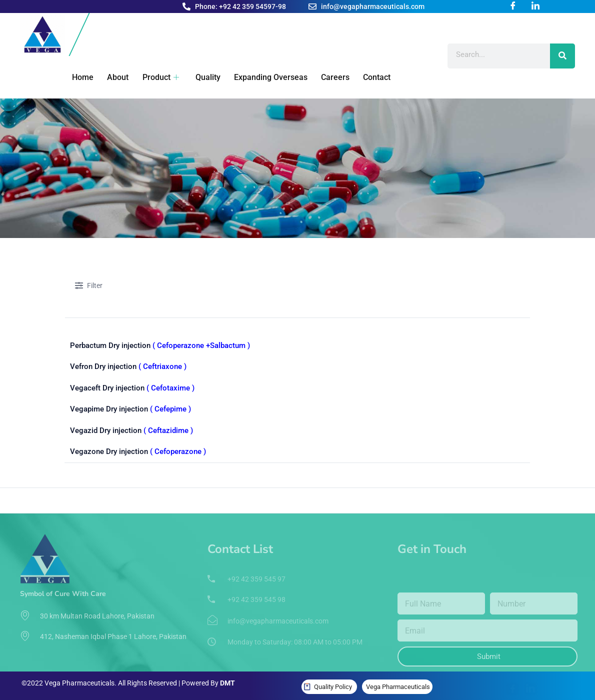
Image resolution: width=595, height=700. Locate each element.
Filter (89, 286)
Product (157, 77)
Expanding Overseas (266, 77)
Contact (371, 77)
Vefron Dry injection (128, 366)
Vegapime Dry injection (130, 407)
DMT (227, 679)
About (115, 77)
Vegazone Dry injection (138, 448)
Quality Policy (333, 682)
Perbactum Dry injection (160, 345)
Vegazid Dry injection (131, 427)
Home (81, 77)
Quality (204, 77)
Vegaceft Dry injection (132, 386)
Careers (330, 77)
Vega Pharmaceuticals (398, 682)
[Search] (562, 56)
